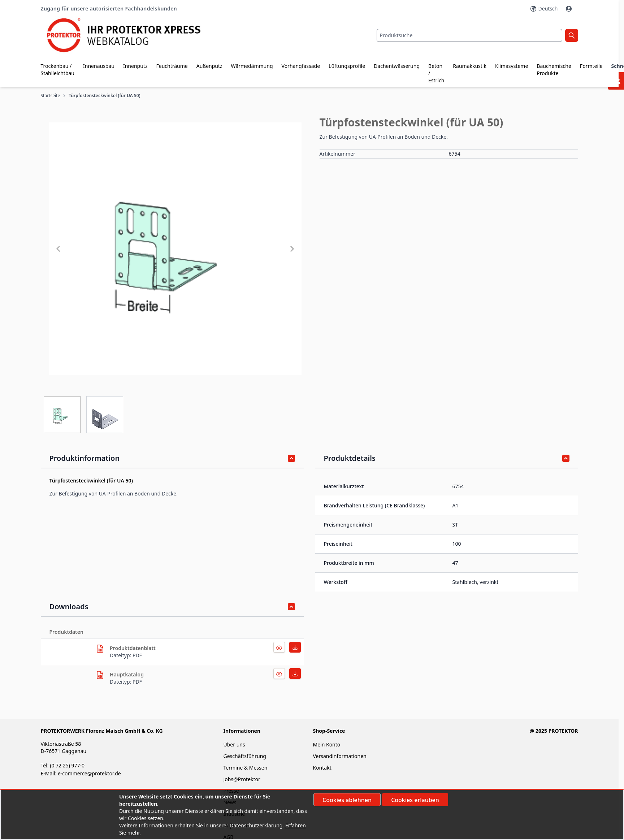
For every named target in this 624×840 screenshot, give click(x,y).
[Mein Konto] (569, 9)
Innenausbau (99, 66)
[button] (175, 249)
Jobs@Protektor (242, 779)
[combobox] (469, 35)
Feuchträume (172, 66)
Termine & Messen (245, 768)
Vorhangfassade (301, 66)
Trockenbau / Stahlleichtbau (58, 70)
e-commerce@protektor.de (89, 773)
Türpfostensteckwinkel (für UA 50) (104, 96)
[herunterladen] (100, 649)
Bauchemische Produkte (554, 70)
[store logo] (130, 35)
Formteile (591, 66)
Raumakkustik (470, 66)
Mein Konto (326, 744)
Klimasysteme (512, 66)
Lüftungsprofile (347, 66)
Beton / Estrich (436, 73)
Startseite (51, 96)
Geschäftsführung (244, 756)
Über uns (235, 744)
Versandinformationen (339, 756)
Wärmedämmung (252, 66)
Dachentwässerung (397, 66)
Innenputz (135, 66)
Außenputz (209, 66)
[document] (312, 815)
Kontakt (322, 768)
